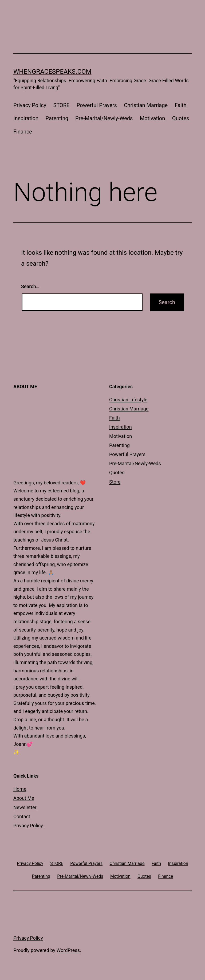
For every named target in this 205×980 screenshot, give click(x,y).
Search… (30, 286)
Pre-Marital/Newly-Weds (104, 118)
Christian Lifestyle (128, 400)
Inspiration (26, 118)
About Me (24, 798)
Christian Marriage (146, 105)
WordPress (68, 950)
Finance (23, 132)
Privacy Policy (30, 105)
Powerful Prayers (97, 105)
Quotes (181, 118)
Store (115, 482)
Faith (180, 105)
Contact (22, 816)
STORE (62, 105)
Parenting (57, 118)
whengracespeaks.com (52, 72)
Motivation (153, 118)
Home (20, 789)
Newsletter (25, 807)
